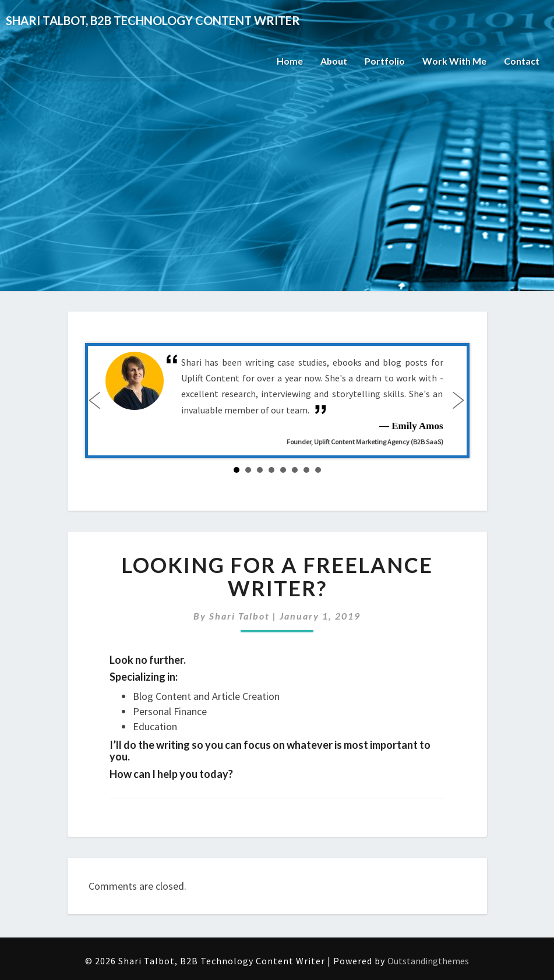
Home (289, 61)
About (334, 61)
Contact (522, 61)
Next (457, 401)
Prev (97, 401)
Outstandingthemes (428, 961)
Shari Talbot (239, 616)
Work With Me (454, 61)
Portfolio (385, 61)
